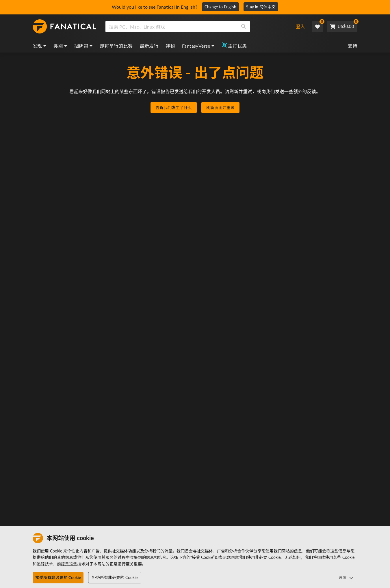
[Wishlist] (317, 27)
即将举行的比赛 (116, 46)
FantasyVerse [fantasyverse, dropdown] (198, 46)
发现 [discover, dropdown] (40, 46)
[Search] (244, 27)
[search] (171, 27)
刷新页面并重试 (220, 108)
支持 (353, 46)
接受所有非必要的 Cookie (58, 577)
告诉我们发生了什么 (174, 108)
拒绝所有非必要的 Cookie (115, 577)
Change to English (220, 7)
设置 (346, 577)
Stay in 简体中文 (261, 7)
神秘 (170, 46)
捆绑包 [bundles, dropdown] (83, 46)
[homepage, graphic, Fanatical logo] (64, 27)
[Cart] (342, 27)
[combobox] (196, 27)
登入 (300, 26)
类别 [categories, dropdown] (60, 46)
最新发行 (149, 46)
